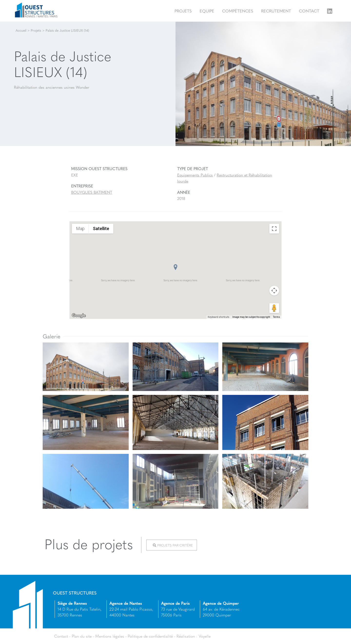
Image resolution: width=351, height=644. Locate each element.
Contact (309, 11)
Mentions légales (110, 636)
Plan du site (82, 636)
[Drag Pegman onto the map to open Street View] (274, 308)
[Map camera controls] (274, 291)
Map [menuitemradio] (80, 229)
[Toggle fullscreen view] (274, 229)
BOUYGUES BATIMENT (92, 192)
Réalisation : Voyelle (194, 636)
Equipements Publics (195, 175)
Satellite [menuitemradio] (101, 229)
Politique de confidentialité (150, 636)
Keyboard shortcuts (219, 317)
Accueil (21, 30)
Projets (183, 11)
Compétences (238, 11)
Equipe (207, 11)
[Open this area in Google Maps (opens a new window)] (79, 316)
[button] (175, 267)
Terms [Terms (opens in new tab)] (277, 317)
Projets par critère (173, 545)
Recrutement (276, 11)
